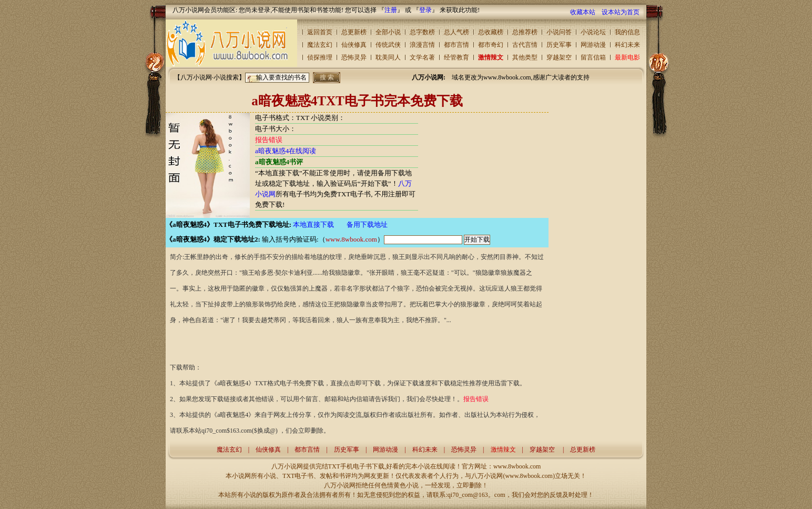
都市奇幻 (491, 45)
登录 (425, 10)
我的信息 (627, 32)
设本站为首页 (621, 12)
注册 (391, 10)
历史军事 (559, 45)
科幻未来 (627, 45)
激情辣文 (491, 57)
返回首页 (320, 32)
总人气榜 (456, 32)
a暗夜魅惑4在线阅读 (286, 151)
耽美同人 (388, 57)
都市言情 (456, 45)
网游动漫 (593, 45)
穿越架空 (559, 57)
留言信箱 (593, 57)
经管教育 (456, 57)
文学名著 (422, 57)
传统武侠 (388, 45)
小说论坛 (593, 32)
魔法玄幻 (320, 45)
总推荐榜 (525, 32)
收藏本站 (583, 12)
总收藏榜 (491, 32)
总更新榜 (354, 32)
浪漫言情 (422, 45)
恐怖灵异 (354, 57)
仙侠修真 (354, 45)
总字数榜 (422, 32)
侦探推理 (320, 57)
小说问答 (559, 32)
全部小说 (388, 32)
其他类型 (525, 57)
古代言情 (525, 45)
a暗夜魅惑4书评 (279, 162)
